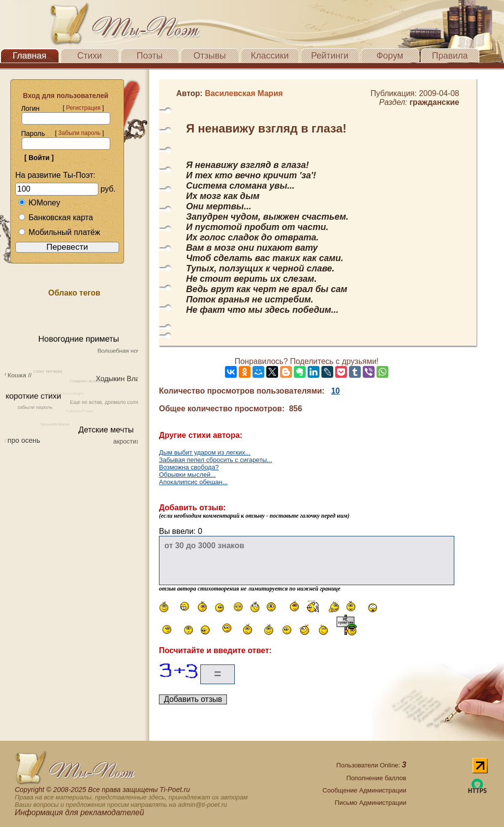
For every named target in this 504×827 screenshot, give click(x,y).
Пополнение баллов (377, 778)
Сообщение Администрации (364, 790)
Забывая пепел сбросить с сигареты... (216, 460)
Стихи (90, 56)
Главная (30, 56)
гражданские (434, 102)
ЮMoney (39, 203)
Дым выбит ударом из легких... (205, 452)
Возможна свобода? (189, 467)
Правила (450, 56)
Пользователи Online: (371, 765)
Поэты (150, 56)
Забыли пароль (79, 133)
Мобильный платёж (59, 232)
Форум (390, 56)
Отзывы (210, 56)
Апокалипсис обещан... (193, 482)
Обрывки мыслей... (187, 475)
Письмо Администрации (370, 803)
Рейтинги (330, 56)
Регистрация (83, 108)
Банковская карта (56, 217)
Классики (270, 56)
